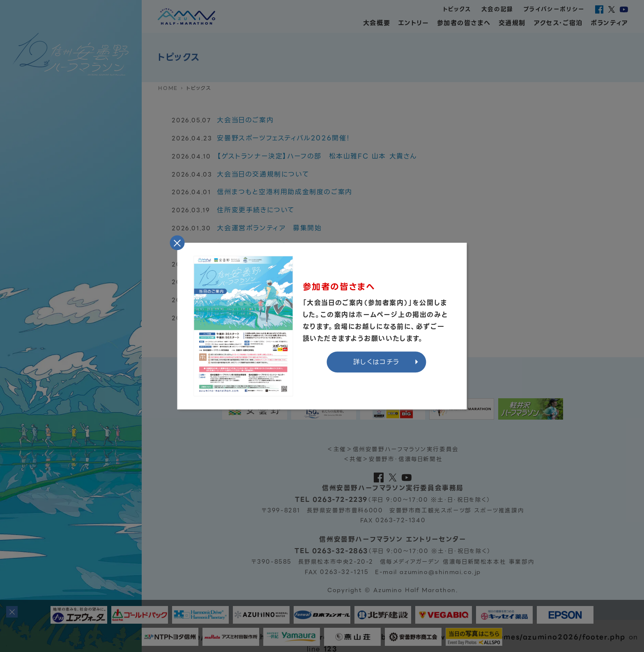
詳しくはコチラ (376, 362)
